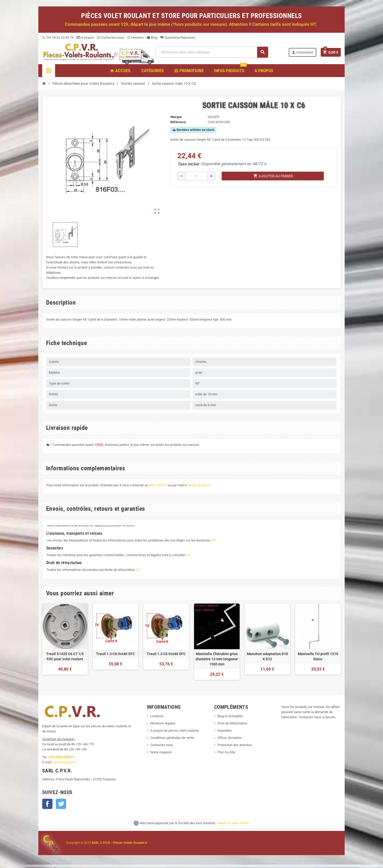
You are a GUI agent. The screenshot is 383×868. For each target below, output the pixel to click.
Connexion (302, 52)
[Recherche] (212, 52)
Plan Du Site (226, 752)
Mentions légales (163, 723)
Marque (176, 117)
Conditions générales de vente (172, 738)
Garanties (225, 731)
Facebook (47, 804)
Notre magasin (161, 752)
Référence (178, 122)
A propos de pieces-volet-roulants (175, 731)
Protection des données (235, 745)
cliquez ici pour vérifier (233, 823)
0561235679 (158, 485)
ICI (214, 540)
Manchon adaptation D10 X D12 (267, 656)
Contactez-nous (111, 37)
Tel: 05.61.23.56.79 (58, 37)
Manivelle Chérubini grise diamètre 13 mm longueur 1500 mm (217, 659)
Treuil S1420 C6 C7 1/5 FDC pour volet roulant (65, 656)
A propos (85, 37)
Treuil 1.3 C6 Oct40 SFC (115, 654)
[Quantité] (196, 176)
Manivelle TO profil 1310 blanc (318, 656)
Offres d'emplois (230, 738)
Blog (152, 37)
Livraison (157, 716)
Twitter (61, 804)
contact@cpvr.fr (199, 485)
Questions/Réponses (178, 37)
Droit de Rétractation (232, 723)
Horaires (135, 37)
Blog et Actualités (230, 716)
